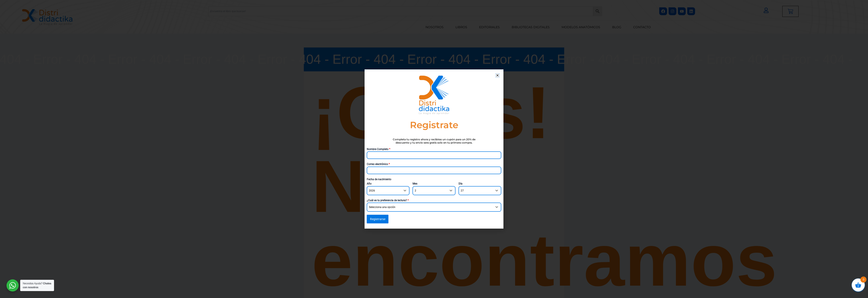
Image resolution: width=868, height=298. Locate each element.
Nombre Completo (378, 149)
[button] (497, 75)
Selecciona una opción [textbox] (382, 207)
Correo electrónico (378, 164)
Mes (415, 184)
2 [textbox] (415, 191)
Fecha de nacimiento (379, 179)
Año (369, 184)
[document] (434, 149)
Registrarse (378, 219)
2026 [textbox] (372, 191)
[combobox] (388, 191)
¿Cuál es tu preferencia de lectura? (388, 200)
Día (460, 184)
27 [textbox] (462, 191)
